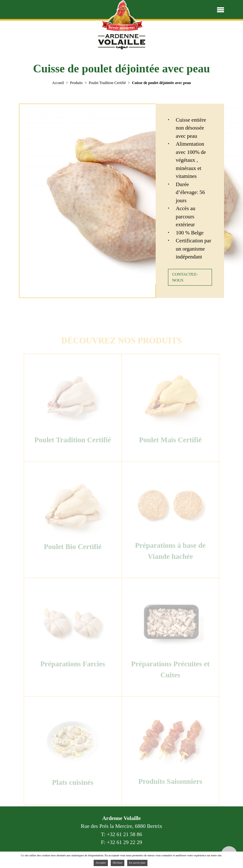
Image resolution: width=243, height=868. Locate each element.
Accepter (101, 863)
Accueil (58, 83)
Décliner (118, 863)
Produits (76, 83)
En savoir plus (137, 863)
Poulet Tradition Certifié (107, 83)
